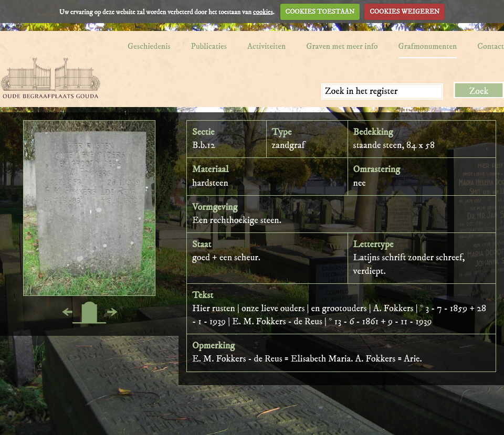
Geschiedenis (149, 46)
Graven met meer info (342, 46)
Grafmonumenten (428, 46)
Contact (491, 46)
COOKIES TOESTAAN (320, 12)
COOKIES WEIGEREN (405, 12)
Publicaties (209, 46)
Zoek (479, 91)
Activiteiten (266, 46)
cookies (263, 12)
